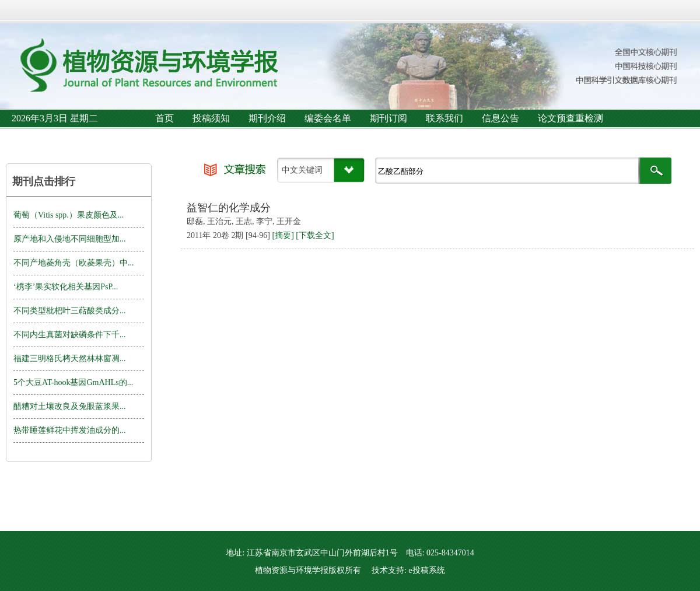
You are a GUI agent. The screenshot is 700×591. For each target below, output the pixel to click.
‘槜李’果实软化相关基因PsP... (66, 287)
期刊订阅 (388, 118)
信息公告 (501, 118)
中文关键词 (302, 170)
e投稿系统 (426, 570)
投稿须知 (211, 118)
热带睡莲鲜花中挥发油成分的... (70, 430)
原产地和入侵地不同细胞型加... (70, 239)
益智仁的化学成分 (229, 208)
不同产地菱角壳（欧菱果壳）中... (74, 263)
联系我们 (444, 118)
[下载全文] (315, 235)
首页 (164, 118)
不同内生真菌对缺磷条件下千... (70, 335)
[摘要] (283, 235)
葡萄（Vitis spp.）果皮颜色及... (69, 215)
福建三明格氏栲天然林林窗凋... (70, 359)
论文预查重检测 (570, 118)
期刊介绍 (267, 118)
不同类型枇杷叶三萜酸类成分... (70, 311)
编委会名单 (328, 118)
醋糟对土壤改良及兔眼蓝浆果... (70, 406)
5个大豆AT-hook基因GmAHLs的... (73, 382)
